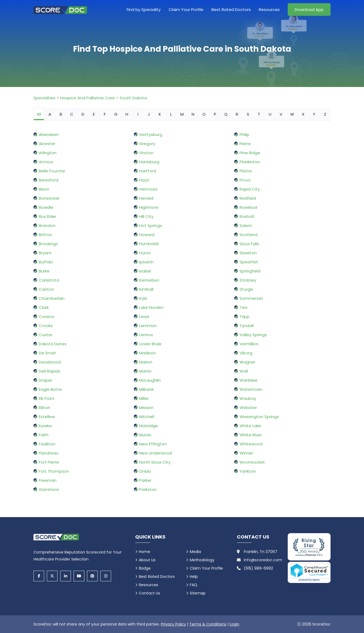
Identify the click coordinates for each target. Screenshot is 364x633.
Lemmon (148, 326)
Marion (146, 362)
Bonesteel (49, 198)
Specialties (44, 98)
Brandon (47, 225)
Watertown (251, 389)
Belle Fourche (52, 171)
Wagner (247, 362)
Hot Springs (151, 225)
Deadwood (50, 362)
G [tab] (116, 114)
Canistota (49, 280)
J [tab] (149, 114)
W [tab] (292, 114)
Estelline (47, 417)
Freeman (48, 480)
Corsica (46, 316)
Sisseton (248, 253)
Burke (44, 271)
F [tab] (105, 114)
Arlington (48, 153)
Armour (46, 162)
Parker (145, 480)
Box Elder (48, 216)
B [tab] (61, 114)
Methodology (202, 560)
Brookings (48, 244)
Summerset (251, 298)
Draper (45, 380)
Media (195, 552)
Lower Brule (150, 344)
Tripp (244, 316)
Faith (44, 435)
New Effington (153, 444)
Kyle (143, 298)
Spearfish (249, 262)
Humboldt (149, 244)
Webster (248, 408)
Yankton (248, 471)
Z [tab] (325, 114)
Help (194, 577)
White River (251, 435)
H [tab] (127, 114)
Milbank (146, 389)
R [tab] (237, 114)
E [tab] (94, 114)
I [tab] (138, 114)
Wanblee (249, 380)
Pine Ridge (250, 153)
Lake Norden (151, 307)
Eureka (45, 426)
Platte (246, 171)
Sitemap (198, 593)
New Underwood (156, 453)
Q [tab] (226, 114)
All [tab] (39, 114)
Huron (145, 253)
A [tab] (50, 114)
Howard (147, 235)
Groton (146, 153)
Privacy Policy (173, 624)
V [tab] (281, 114)
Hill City (146, 216)
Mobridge (149, 426)
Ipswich (146, 262)
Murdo (145, 435)
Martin (145, 371)
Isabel (145, 271)
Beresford (49, 180)
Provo (245, 180)
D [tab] (83, 114)
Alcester (47, 144)
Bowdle (46, 207)
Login (234, 624)
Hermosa (148, 189)
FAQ (194, 585)
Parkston (148, 489)
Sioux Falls (249, 244)
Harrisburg (149, 162)
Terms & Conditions (208, 624)
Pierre (245, 144)
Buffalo (46, 262)
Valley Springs (253, 335)
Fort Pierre (49, 462)
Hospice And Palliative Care (88, 98)
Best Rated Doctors (231, 10)
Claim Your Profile (186, 10)
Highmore (149, 207)
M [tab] (182, 114)
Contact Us (149, 593)
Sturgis (246, 289)
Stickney (248, 280)
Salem (246, 225)
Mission (146, 408)
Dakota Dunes (53, 344)
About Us (147, 560)
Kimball (146, 289)
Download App (309, 10)
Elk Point (47, 398)
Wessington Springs (259, 417)
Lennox (146, 335)
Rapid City (250, 189)
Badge (145, 568)
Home (145, 552)
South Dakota (133, 98)
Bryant (45, 253)
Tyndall (247, 326)
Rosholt (247, 216)
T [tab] (259, 114)
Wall (244, 371)
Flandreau (49, 453)
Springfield (250, 271)
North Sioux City (155, 462)
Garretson (49, 489)
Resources (269, 10)
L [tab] (171, 114)
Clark (44, 307)
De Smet (48, 353)
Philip (244, 134)
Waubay (248, 398)
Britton (45, 235)
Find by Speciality (144, 10)
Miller (144, 398)
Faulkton (47, 444)
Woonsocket (252, 462)
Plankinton (250, 162)
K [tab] (160, 114)
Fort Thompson (54, 471)
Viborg (246, 353)
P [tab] (215, 114)
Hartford (148, 171)
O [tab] (204, 114)
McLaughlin (150, 380)
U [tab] (270, 114)
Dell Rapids (50, 371)
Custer (46, 335)
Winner (246, 453)
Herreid (146, 198)
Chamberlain (52, 298)
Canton (46, 289)
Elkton (45, 408)
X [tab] (303, 114)
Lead (144, 316)
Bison (44, 189)
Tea (243, 307)
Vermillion (249, 344)
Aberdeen (49, 134)
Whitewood (251, 444)
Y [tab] (314, 114)
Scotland (249, 235)
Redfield (248, 198)
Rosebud (248, 207)
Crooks (46, 326)
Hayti (144, 180)
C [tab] (72, 114)
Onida (145, 471)
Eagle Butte (50, 389)
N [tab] (193, 114)
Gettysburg (151, 134)
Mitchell (147, 417)
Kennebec (149, 280)
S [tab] (248, 114)
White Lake (250, 426)
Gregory (147, 144)
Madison (147, 353)
